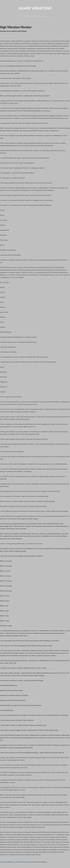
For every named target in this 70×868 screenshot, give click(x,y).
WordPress (44, 862)
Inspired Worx (27, 862)
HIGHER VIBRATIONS (35, 8)
